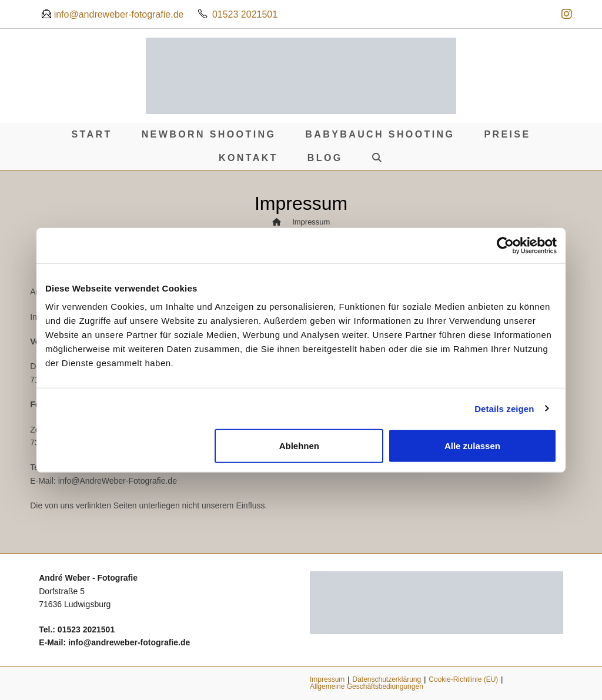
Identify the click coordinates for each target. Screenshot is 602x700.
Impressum (311, 222)
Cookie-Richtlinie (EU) (463, 679)
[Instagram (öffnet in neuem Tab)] (565, 14)
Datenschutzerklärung (387, 679)
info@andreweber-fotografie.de (117, 14)
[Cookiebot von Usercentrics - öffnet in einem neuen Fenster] (505, 245)
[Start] (277, 222)
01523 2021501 (245, 14)
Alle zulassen (472, 446)
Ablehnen (299, 446)
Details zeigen (504, 408)
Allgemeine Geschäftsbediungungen (367, 686)
